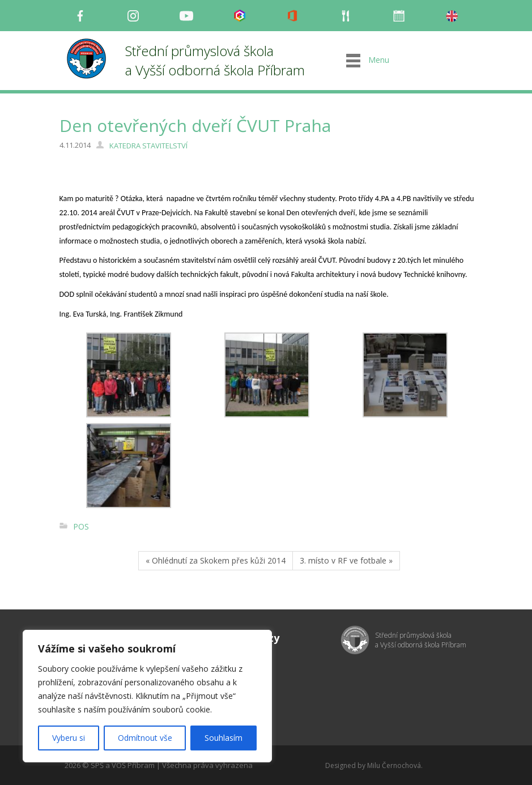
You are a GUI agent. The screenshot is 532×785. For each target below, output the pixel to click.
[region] (147, 696)
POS (81, 526)
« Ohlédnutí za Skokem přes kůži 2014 (216, 560)
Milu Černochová (394, 765)
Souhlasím (224, 738)
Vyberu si (69, 738)
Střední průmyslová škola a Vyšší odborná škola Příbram (215, 60)
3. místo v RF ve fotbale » (346, 560)
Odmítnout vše (145, 738)
